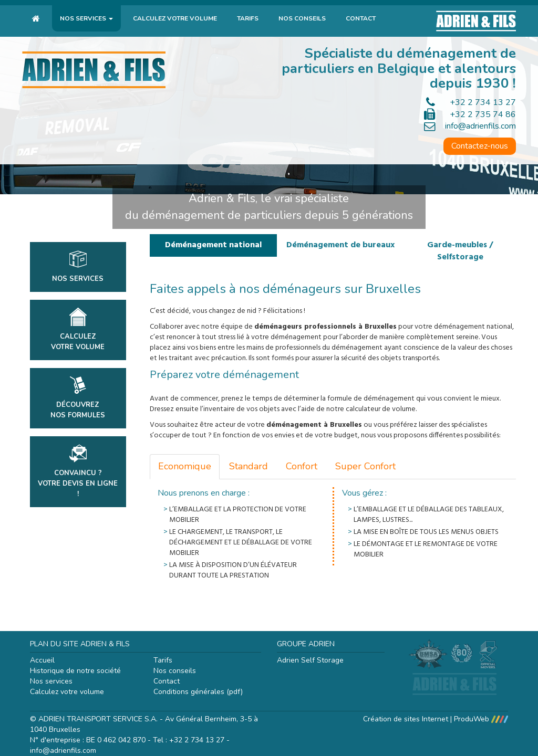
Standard (249, 466)
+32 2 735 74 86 (483, 114)
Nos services (86, 18)
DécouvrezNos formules (78, 398)
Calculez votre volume (175, 18)
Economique (185, 466)
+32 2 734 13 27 (483, 102)
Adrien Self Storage (310, 660)
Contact (361, 18)
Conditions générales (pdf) (198, 692)
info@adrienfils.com (480, 126)
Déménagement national (213, 245)
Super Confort (365, 466)
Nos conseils (302, 18)
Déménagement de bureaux (340, 245)
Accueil (42, 660)
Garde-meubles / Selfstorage (460, 251)
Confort (302, 466)
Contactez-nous (480, 146)
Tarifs (248, 18)
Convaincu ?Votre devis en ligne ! (78, 471)
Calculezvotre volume (78, 330)
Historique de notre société (75, 671)
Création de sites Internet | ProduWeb (436, 719)
